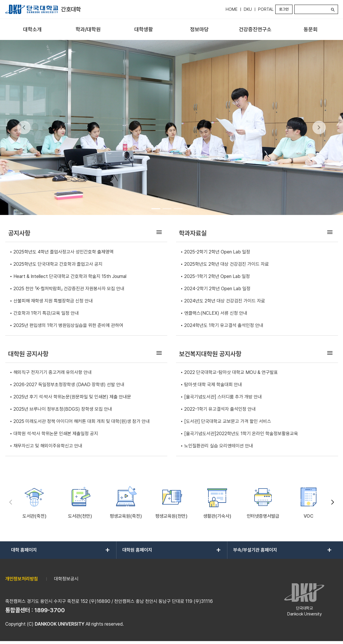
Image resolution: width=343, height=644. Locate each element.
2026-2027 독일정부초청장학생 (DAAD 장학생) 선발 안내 (69, 385)
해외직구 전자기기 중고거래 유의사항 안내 (53, 372)
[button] (333, 502)
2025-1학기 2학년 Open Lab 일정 (217, 276)
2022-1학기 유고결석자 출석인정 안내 (220, 409)
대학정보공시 (66, 579)
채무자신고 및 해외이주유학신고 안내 (48, 446)
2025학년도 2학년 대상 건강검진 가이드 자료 (227, 264)
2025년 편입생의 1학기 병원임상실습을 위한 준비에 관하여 (68, 325)
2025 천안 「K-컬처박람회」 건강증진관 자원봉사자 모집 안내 (69, 289)
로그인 (284, 9)
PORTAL (266, 9)
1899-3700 (50, 610)
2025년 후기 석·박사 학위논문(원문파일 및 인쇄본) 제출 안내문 (72, 397)
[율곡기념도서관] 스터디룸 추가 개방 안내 (223, 397)
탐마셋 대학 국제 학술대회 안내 (213, 385)
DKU (248, 9)
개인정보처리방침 (22, 579)
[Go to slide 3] (178, 209)
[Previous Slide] (24, 127)
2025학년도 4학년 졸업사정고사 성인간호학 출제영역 (63, 252)
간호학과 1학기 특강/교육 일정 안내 (46, 313)
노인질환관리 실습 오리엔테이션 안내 (219, 446)
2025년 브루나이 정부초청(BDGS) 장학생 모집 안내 (63, 409)
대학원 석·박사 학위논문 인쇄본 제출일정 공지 (56, 434)
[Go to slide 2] (167, 209)
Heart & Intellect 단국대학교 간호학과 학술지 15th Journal (70, 276)
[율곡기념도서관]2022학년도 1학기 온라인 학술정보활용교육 (241, 434)
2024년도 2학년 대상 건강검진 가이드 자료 (225, 301)
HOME (232, 9)
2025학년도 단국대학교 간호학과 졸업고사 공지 (58, 264)
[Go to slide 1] (156, 209)
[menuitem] (33, 30)
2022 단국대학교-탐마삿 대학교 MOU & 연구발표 (231, 372)
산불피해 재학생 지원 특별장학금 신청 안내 (53, 301)
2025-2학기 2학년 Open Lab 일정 (217, 252)
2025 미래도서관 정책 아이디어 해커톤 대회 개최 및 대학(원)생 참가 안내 (82, 421)
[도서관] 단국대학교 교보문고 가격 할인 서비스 (228, 421)
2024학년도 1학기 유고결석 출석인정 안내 (224, 325)
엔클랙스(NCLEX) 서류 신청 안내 (216, 313)
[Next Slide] (319, 127)
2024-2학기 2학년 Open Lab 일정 (217, 289)
